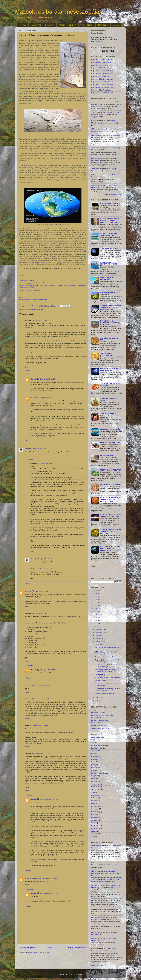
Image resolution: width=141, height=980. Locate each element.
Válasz (27, 370)
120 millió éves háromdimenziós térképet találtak (106, 653)
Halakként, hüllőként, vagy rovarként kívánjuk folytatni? (110, 549)
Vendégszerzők (87, 25)
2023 (96, 599)
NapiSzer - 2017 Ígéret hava (101, 62)
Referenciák (103, 25)
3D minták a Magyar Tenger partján (109, 235)
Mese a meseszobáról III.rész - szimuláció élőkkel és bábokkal (110, 220)
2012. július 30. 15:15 (46, 398)
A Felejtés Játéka (108, 414)
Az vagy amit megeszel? (111, 484)
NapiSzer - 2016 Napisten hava (102, 93)
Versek (62, 25)
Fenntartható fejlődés (111, 442)
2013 (96, 624)
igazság (33, 309)
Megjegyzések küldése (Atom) (39, 952)
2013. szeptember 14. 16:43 (50, 799)
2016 (96, 614)
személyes (95, 795)
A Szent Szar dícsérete (111, 203)
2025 (96, 593)
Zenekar (73, 25)
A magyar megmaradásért (100, 710)
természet (95, 809)
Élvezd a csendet (101, 681)
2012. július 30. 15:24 (39, 449)
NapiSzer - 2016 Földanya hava (102, 85)
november (99, 632)
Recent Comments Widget (115, 195)
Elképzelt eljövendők (110, 429)
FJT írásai (95, 756)
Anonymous (95, 102)
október (98, 635)
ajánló (93, 740)
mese (93, 779)
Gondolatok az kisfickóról (107, 278)
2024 (96, 596)
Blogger (80, 974)
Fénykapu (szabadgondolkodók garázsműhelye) (102, 716)
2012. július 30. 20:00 (45, 464)
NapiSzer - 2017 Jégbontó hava (102, 71)
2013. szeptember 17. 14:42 (50, 893)
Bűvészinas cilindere (98, 713)
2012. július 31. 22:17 (39, 613)
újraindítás (95, 826)
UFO (93, 823)
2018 (96, 608)
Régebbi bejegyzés (77, 947)
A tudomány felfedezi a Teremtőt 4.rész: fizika (111, 516)
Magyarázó (36, 25)
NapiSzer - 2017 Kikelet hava (101, 68)
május (98, 701)
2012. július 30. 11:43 (39, 320)
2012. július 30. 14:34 (47, 379)
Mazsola (34, 379)
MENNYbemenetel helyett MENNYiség (109, 263)
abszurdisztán (96, 737)
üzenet (94, 831)
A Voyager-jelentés (109, 249)
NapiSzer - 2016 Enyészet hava (102, 79)
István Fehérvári (31, 879)
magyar (94, 776)
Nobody (28, 449)
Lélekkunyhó (96, 723)
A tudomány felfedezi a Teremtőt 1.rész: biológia (111, 532)
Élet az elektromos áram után (105, 694)
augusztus (99, 641)
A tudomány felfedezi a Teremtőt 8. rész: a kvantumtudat (111, 308)
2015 (96, 618)
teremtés (94, 806)
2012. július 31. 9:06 (41, 592)
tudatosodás (96, 817)
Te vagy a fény (100, 675)
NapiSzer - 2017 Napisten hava (102, 60)
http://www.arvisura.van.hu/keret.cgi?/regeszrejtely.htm (33, 300)
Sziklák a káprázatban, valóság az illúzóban (111, 470)
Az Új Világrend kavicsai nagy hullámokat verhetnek (106, 671)
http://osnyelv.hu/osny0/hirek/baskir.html (29, 290)
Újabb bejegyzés (27, 947)
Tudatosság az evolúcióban (107, 354)
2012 (96, 627)
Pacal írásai (95, 787)
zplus (93, 837)
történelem (41, 309)
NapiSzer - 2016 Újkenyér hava (102, 87)
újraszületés (95, 828)
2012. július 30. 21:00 (44, 559)
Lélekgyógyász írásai (99, 773)
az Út (93, 742)
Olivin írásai (95, 784)
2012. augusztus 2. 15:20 (41, 686)
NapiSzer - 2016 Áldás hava (101, 90)
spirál (93, 792)
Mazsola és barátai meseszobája (57, 12)
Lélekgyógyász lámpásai (100, 720)
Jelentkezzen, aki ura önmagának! (110, 385)
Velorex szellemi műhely (100, 726)
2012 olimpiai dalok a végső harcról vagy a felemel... (107, 690)
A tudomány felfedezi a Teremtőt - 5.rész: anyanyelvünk (111, 499)
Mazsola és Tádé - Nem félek (105, 657)
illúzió (93, 762)
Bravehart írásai (97, 748)
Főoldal (23, 25)
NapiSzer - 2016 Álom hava (101, 76)
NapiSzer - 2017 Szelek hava (101, 65)
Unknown (34, 398)
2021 (96, 602)
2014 (96, 621)
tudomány (95, 820)
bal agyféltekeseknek (99, 745)
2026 (96, 590)
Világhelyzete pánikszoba (100, 728)
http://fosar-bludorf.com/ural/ (26, 281)
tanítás (94, 801)
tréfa (93, 815)
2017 (96, 611)
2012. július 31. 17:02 (45, 569)
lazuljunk (94, 770)
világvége (95, 834)
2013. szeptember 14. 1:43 (41, 754)
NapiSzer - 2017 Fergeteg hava (102, 73)
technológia (95, 803)
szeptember (100, 638)
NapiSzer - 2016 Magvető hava (102, 82)
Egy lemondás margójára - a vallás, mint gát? (110, 323)
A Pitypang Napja (108, 293)
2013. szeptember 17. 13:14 (47, 879)
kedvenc (94, 767)
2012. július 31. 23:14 (47, 670)
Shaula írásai (96, 790)
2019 (96, 605)
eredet (28, 309)
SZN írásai (95, 798)
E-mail (116, 25)
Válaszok (30, 375)
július (98, 644)
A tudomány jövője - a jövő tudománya (108, 678)
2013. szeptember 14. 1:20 (39, 725)
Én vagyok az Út (107, 456)
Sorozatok (50, 25)
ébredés (94, 751)
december (99, 629)
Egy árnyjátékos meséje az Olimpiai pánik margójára (108, 661)
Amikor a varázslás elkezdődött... (109, 369)
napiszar (94, 781)
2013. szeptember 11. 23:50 (42, 699)
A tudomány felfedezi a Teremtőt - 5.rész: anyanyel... (107, 666)
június (98, 698)
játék (93, 765)
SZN (93, 112)
